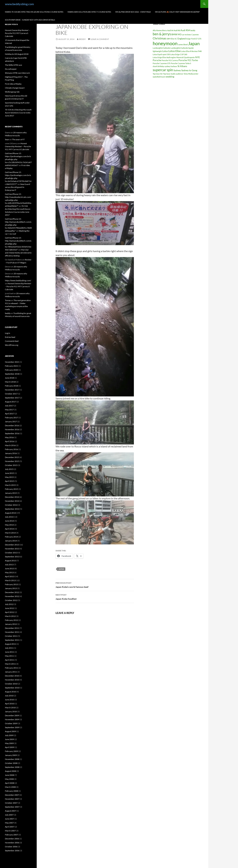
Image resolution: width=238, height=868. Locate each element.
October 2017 (11, 394)
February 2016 (11, 449)
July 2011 (9, 648)
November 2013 (12, 549)
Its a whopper (11, 69)
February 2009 (11, 751)
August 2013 (10, 561)
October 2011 (11, 636)
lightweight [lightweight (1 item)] (157, 51)
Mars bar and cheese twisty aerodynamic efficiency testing (18, 253)
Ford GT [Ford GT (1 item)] (194, 39)
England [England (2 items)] (182, 38)
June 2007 (10, 819)
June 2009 (10, 739)
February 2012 (11, 620)
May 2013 (9, 572)
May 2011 (9, 656)
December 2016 (12, 425)
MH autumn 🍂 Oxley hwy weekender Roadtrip (177, 12)
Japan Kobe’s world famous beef (95, 585)
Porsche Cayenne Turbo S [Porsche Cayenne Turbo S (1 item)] (181, 63)
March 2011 (10, 664)
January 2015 (11, 493)
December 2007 (12, 795)
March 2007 (10, 831)
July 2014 (9, 517)
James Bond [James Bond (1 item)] (183, 44)
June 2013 (10, 568)
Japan (61, 569)
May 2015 (9, 477)
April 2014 (10, 529)
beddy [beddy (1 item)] (193, 30)
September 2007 (12, 807)
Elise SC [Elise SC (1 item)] (174, 39)
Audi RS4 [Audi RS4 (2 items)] (185, 30)
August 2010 (10, 692)
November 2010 (12, 680)
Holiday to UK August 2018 (17, 54)
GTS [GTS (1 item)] (200, 39)
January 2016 (11, 453)
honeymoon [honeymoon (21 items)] (165, 43)
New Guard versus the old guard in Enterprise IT (18, 187)
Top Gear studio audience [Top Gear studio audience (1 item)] (173, 74)
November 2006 (12, 843)
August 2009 (10, 731)
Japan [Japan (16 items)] (194, 43)
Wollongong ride (12, 92)
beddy (82, 39)
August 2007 (10, 811)
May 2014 (9, 525)
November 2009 (12, 719)
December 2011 (12, 628)
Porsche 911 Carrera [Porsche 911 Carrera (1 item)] (170, 60)
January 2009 (11, 755)
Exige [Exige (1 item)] (188, 39)
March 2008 (10, 787)
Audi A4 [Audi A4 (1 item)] (170, 30)
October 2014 (11, 505)
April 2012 (10, 612)
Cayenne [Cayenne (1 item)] (195, 35)
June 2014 (10, 521)
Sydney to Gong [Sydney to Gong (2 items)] (189, 70)
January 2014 (11, 541)
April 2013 (10, 576)
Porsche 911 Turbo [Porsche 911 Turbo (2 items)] (188, 60)
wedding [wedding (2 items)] (170, 77)
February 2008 (11, 791)
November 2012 (12, 596)
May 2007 (9, 823)
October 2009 (11, 723)
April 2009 (10, 747)
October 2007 (11, 803)
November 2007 (12, 799)
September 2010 (12, 688)
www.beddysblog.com (19, 4)
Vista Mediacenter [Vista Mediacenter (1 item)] (191, 74)
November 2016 (12, 429)
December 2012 (12, 592)
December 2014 (12, 497)
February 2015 (11, 489)
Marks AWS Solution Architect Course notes (89, 12)
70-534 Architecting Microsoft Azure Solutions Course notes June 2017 (18, 113)
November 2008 (12, 759)
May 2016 (9, 437)
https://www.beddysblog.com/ (18, 280)
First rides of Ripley (13, 84)
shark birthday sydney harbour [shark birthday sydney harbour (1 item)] (165, 66)
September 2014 (12, 509)
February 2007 (11, 835)
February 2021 (11, 366)
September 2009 (12, 727)
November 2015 (12, 461)
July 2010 (9, 696)
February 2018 (11, 386)
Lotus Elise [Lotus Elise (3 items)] (175, 51)
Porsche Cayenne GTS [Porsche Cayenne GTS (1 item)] (162, 63)
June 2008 (10, 775)
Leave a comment (100, 39)
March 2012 (10, 616)
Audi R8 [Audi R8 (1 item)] (177, 30)
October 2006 (11, 847)
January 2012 (11, 624)
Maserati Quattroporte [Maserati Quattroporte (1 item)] (186, 57)
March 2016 (10, 445)
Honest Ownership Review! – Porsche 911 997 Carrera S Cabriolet (18, 33)
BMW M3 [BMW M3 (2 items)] (176, 34)
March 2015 (10, 485)
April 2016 (10, 441)
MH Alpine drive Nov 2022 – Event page (133, 12)
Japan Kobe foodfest (95, 597)
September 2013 (12, 557)
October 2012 (11, 600)
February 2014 (11, 537)
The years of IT (18, 139)
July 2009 (9, 735)
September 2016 (12, 433)
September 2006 (12, 851)
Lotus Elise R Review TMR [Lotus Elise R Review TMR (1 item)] (191, 51)
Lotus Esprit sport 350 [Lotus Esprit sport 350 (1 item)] (161, 54)
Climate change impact (15, 88)
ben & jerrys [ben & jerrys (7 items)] (162, 34)
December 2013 (12, 545)
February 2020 (11, 370)
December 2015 (12, 457)
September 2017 (12, 398)
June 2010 (10, 700)
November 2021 (12, 362)
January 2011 (11, 672)
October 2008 (11, 763)
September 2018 (12, 374)
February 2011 (11, 668)
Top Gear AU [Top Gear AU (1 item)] (158, 74)
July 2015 (9, 469)
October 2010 (11, 684)
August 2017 (10, 402)
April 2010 (10, 704)
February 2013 (11, 584)
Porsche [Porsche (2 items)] (157, 60)
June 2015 (10, 473)
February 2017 (11, 418)
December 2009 (12, 715)
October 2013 (11, 553)
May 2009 (9, 743)
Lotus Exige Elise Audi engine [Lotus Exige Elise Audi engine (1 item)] (164, 57)
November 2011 (12, 632)
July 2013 (9, 565)
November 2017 (12, 390)
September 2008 (12, 767)
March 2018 (10, 382)
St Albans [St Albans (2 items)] (182, 66)
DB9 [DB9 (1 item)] (168, 39)
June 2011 (10, 652)
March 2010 (10, 708)
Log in (8, 333)
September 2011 (12, 640)
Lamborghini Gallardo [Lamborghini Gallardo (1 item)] (161, 48)
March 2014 (10, 533)
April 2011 (10, 660)
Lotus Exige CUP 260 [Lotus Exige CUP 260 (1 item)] (179, 54)
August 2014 (10, 513)
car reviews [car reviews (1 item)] (186, 35)
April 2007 (10, 827)
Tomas (8, 300)
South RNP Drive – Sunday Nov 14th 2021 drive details (30, 20)
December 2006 (12, 839)
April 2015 (10, 481)
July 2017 (9, 406)
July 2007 (9, 815)
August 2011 (10, 644)
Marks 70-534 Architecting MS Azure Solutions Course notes (34, 12)
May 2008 (9, 779)
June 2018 (10, 378)
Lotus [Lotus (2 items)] (165, 51)
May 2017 (9, 410)
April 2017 (10, 414)
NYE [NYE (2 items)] (198, 57)
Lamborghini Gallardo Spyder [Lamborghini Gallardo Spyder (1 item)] (182, 48)
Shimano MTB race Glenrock (17, 73)
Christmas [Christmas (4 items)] (159, 38)
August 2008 (10, 771)
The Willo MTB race (13, 65)
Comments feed (12, 341)
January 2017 (11, 422)
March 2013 (10, 580)
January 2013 (11, 588)
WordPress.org (12, 345)
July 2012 (9, 604)
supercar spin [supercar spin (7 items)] (163, 70)
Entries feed (10, 337)
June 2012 (10, 608)
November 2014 (12, 501)
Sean (7, 139)
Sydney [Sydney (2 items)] (177, 70)
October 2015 (11, 465)
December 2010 (12, 676)
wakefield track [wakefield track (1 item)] (159, 77)
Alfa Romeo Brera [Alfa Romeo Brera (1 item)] (160, 30)
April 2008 (10, 783)
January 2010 (11, 711)
